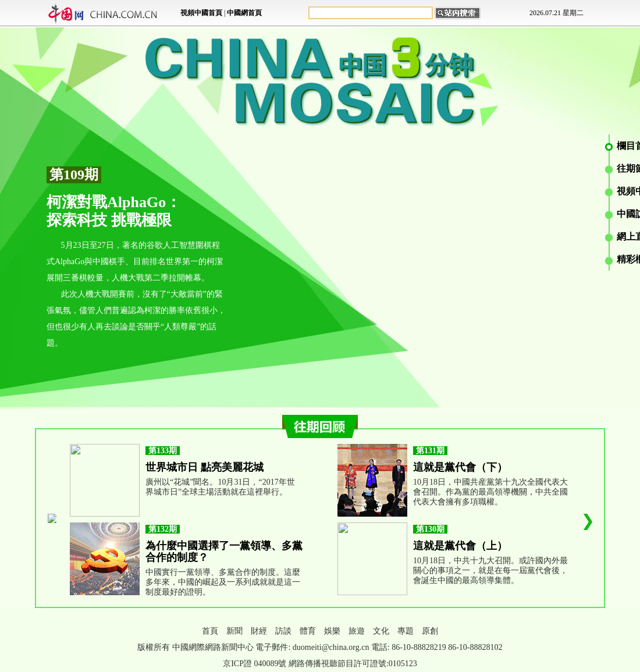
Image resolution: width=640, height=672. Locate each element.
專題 (406, 631)
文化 (381, 631)
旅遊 (357, 631)
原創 (430, 631)
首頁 (210, 631)
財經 (259, 631)
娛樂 (332, 631)
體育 (308, 631)
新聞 (234, 631)
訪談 (283, 631)
